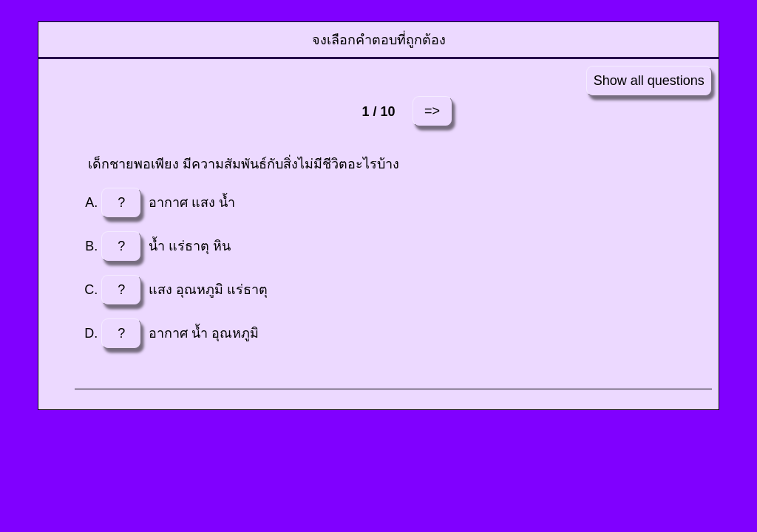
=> (432, 111)
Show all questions (649, 81)
